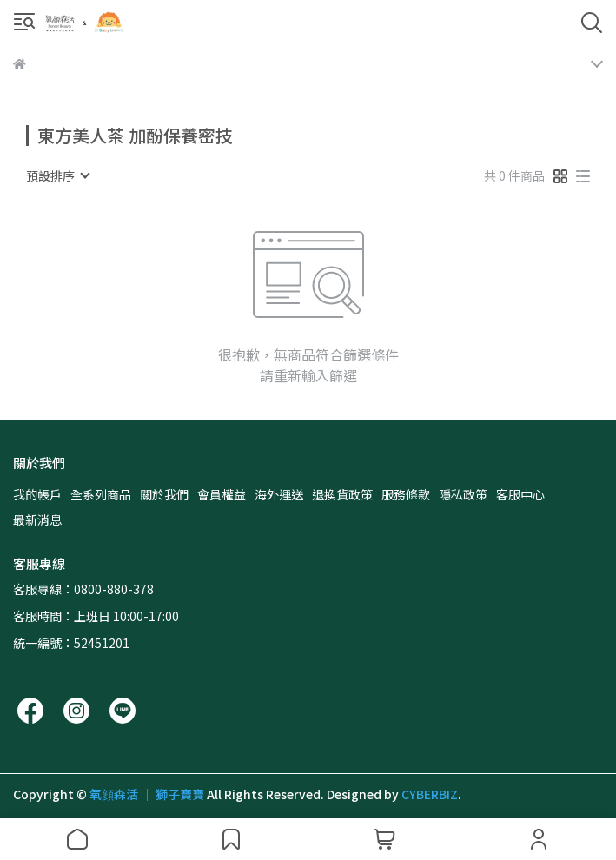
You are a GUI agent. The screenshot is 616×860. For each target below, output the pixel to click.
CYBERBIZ (430, 794)
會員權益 (222, 494)
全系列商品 (101, 494)
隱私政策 (463, 494)
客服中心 (520, 494)
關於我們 (164, 494)
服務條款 (406, 494)
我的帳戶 (37, 494)
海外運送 (279, 494)
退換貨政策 (342, 494)
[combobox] (57, 175)
